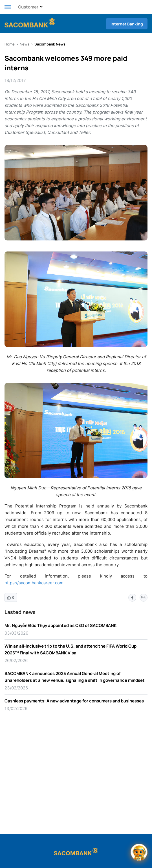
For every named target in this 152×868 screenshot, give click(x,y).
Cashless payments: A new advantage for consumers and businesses (74, 701)
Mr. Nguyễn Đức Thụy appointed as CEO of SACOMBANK (61, 625)
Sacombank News (50, 44)
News (25, 44)
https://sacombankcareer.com (34, 583)
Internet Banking (127, 24)
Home (10, 44)
